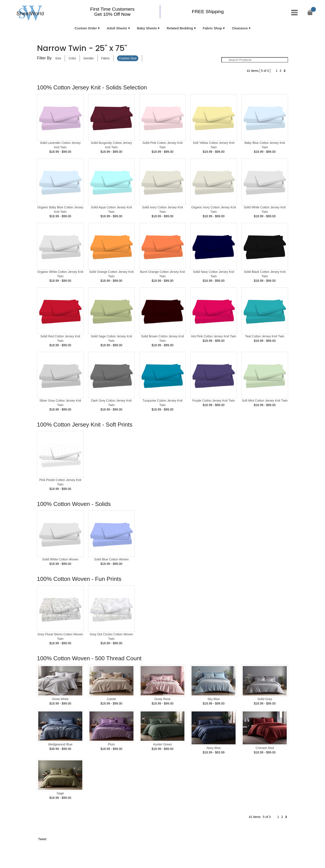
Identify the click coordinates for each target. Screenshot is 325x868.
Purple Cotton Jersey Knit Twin (214, 401)
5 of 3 (265, 71)
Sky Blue (214, 699)
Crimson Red (265, 748)
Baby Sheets (147, 28)
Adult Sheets (117, 28)
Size (58, 58)
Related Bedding (180, 28)
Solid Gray (265, 699)
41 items (253, 71)
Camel (111, 699)
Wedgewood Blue (60, 744)
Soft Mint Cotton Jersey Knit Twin (265, 401)
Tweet (42, 839)
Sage (60, 793)
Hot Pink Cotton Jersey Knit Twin (214, 336)
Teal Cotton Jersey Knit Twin (265, 336)
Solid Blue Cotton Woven (111, 559)
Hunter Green (162, 744)
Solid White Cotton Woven (60, 559)
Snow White (60, 699)
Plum (111, 744)
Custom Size (128, 58)
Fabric (106, 58)
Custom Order (86, 28)
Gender (89, 58)
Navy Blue (214, 748)
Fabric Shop (213, 28)
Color (72, 58)
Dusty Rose (162, 699)
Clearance (240, 28)
